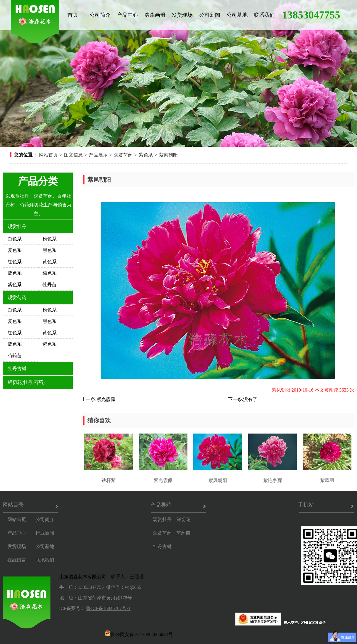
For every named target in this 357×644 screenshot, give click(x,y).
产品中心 (128, 15)
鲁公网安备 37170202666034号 (139, 633)
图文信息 (73, 155)
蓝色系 (15, 273)
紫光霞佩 (106, 399)
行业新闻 (45, 533)
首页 (73, 15)
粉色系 (50, 239)
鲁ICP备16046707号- (107, 608)
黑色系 (50, 250)
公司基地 (237, 15)
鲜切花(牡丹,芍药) (26, 382)
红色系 (15, 262)
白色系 (15, 239)
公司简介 (100, 15)
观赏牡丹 (17, 226)
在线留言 (17, 560)
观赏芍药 (123, 155)
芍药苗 (15, 356)
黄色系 (50, 262)
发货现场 (182, 15)
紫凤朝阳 (168, 155)
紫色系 (146, 155)
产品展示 (98, 155)
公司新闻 (210, 15)
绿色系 (50, 273)
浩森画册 (155, 15)
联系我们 (264, 15)
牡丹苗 (50, 285)
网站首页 (48, 155)
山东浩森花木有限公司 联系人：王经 (99, 577)
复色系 (15, 250)
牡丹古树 (17, 369)
